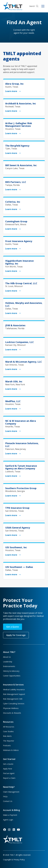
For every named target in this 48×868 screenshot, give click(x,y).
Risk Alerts (7, 736)
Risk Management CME (13, 699)
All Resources (9, 727)
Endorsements (9, 666)
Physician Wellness (11, 708)
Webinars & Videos (11, 750)
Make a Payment (10, 815)
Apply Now (8, 769)
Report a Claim (9, 778)
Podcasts (7, 745)
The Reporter (9, 741)
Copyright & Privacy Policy (14, 860)
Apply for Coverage (16, 635)
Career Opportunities (12, 676)
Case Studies (8, 731)
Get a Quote (13, 627)
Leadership (8, 662)
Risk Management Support (14, 694)
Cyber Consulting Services (14, 704)
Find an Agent (9, 773)
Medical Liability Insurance (14, 689)
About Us (7, 657)
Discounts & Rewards (12, 713)
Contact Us (8, 801)
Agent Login (8, 820)
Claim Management (11, 792)
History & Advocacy (11, 671)
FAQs (5, 797)
